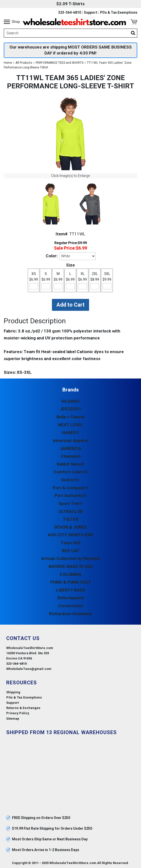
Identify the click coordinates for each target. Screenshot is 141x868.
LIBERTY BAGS (70, 590)
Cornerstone (71, 606)
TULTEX (71, 519)
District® (70, 480)
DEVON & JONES (70, 527)
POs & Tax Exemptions (119, 13)
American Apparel (70, 441)
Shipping (13, 692)
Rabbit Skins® (71, 464)
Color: (52, 256)
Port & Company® (71, 488)
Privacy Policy (18, 713)
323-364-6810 (70, 13)
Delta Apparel (71, 598)
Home (8, 63)
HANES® (71, 433)
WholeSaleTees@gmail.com (29, 669)
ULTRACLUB (71, 512)
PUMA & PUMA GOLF (71, 582)
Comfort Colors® (71, 472)
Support (91, 13)
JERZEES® (70, 409)
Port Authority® (71, 496)
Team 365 (70, 543)
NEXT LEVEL (70, 425)
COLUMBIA (70, 574)
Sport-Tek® (70, 504)
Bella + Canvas (71, 417)
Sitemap (13, 719)
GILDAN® (70, 401)
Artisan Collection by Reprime (71, 559)
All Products (24, 63)
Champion (71, 456)
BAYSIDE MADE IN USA (71, 567)
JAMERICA (70, 449)
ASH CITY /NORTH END (70, 535)
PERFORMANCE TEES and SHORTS (60, 63)
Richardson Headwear (70, 614)
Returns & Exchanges (23, 708)
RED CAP (71, 551)
